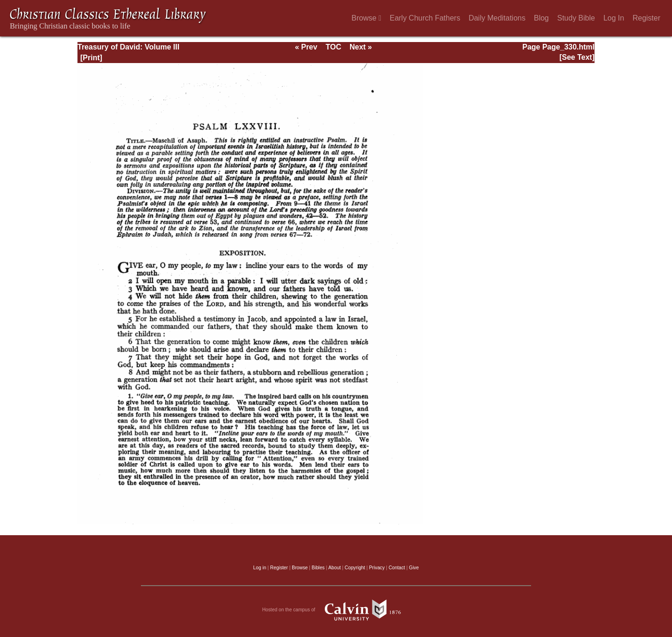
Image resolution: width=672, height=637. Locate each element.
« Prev (306, 47)
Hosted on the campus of (336, 610)
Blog (541, 18)
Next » (361, 47)
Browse (366, 18)
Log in (260, 568)
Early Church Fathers (425, 18)
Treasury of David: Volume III (128, 47)
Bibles (318, 568)
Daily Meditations (497, 18)
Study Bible (576, 18)
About (334, 568)
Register (646, 18)
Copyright (355, 568)
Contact (397, 568)
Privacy (377, 568)
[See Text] (577, 57)
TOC (333, 47)
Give (414, 568)
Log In (614, 18)
